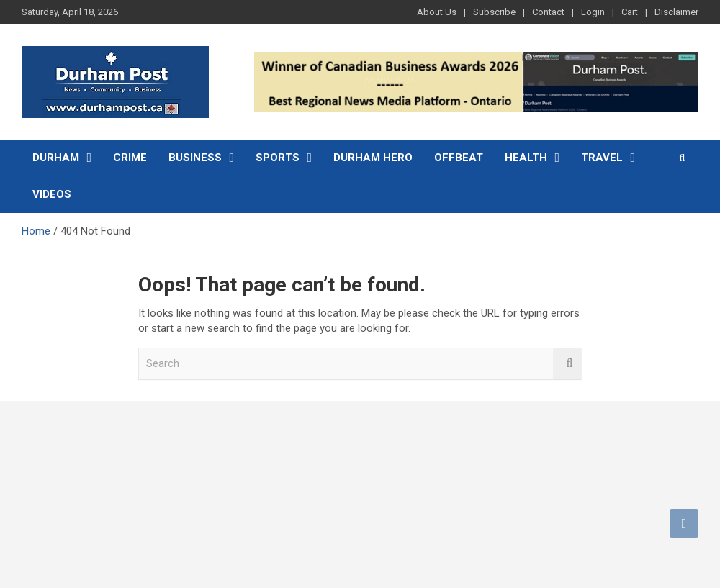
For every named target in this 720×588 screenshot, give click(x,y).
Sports (278, 158)
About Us (437, 12)
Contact (548, 12)
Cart (630, 12)
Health (526, 158)
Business (195, 158)
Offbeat (459, 158)
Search (567, 364)
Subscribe (494, 12)
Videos (52, 194)
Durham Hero (373, 158)
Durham (56, 158)
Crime (130, 158)
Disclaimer (676, 12)
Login (593, 12)
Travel (602, 158)
